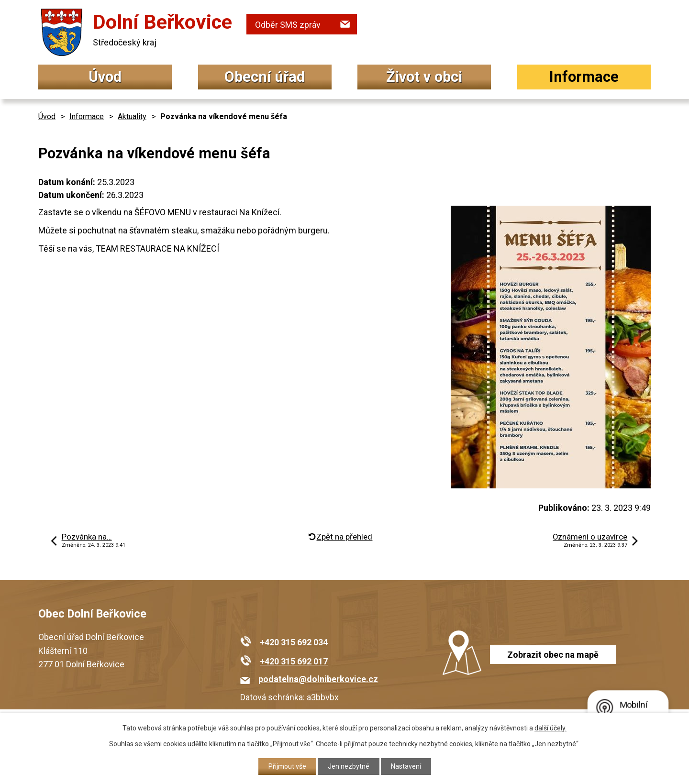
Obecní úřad (265, 77)
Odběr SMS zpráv (288, 25)
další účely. (550, 728)
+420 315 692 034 (294, 642)
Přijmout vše (287, 766)
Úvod (105, 77)
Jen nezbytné (349, 766)
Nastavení (406, 766)
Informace (584, 77)
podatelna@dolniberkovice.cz (318, 679)
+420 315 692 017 (294, 661)
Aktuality (132, 116)
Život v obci (424, 77)
